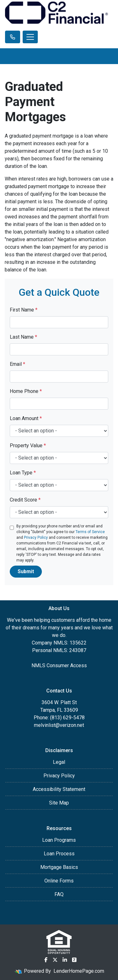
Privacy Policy (36, 538)
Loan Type (23, 473)
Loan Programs (59, 840)
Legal (59, 762)
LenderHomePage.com (79, 971)
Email (17, 364)
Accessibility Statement (59, 789)
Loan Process (59, 854)
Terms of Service (90, 532)
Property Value (28, 445)
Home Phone (26, 391)
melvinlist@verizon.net (59, 725)
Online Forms (59, 881)
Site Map (59, 803)
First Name (24, 310)
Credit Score (25, 500)
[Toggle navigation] (30, 37)
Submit (26, 571)
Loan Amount (26, 418)
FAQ (59, 894)
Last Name (23, 337)
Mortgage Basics (59, 867)
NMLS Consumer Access (59, 665)
